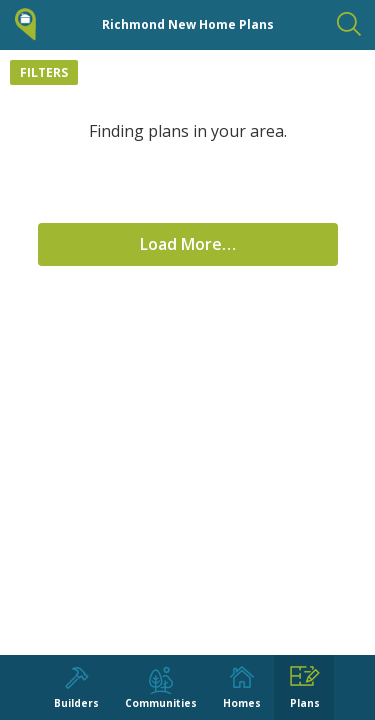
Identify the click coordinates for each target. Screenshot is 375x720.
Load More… (188, 244)
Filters (44, 72)
